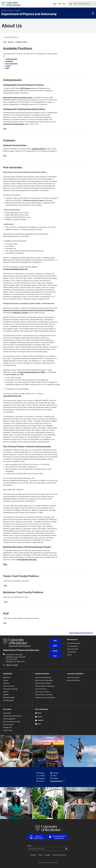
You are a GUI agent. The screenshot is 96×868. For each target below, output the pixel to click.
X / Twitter (41, 776)
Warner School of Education (44, 695)
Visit (60, 4)
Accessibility (7, 713)
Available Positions (21, 42)
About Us (11, 42)
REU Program (26, 88)
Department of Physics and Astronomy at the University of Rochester (29, 310)
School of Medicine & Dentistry (45, 686)
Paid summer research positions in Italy (18, 97)
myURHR (6, 695)
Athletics (39, 720)
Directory (6, 683)
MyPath (5, 692)
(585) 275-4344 (12, 665)
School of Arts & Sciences (11, 11)
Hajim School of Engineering (44, 680)
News (38, 713)
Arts (38, 724)
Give (64, 4)
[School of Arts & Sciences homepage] (17, 643)
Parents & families (73, 649)
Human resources (9, 686)
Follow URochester (58, 781)
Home (5, 42)
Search (29, 846)
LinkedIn (54, 778)
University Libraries (73, 677)
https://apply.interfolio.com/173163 (32, 372)
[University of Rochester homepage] (11, 4)
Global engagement (9, 719)
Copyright (47, 855)
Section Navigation (12, 37)
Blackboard (7, 677)
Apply (55, 4)
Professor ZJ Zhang (20, 313)
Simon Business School (43, 692)
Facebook (40, 773)
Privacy (40, 855)
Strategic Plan (7, 727)
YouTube (54, 773)
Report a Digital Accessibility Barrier (81, 633)
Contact (6, 680)
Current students (72, 646)
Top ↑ (5, 129)
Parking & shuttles (9, 697)
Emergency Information (59, 855)
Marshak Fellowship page (27, 560)
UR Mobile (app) (8, 700)
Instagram (41, 778)
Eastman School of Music (43, 683)
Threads (40, 781)
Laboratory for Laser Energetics (45, 697)
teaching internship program (14, 124)
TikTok (54, 776)
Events (38, 717)
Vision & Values (8, 730)
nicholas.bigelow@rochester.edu (15, 269)
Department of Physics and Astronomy (29, 14)
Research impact (8, 724)
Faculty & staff (71, 652)
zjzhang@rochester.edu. (12, 396)
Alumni (69, 655)
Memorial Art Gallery (74, 680)
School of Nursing (41, 689)
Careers (55, 651)
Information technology (11, 689)
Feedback (33, 855)
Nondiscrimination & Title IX (12, 722)
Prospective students (74, 643)
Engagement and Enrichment (12, 716)
